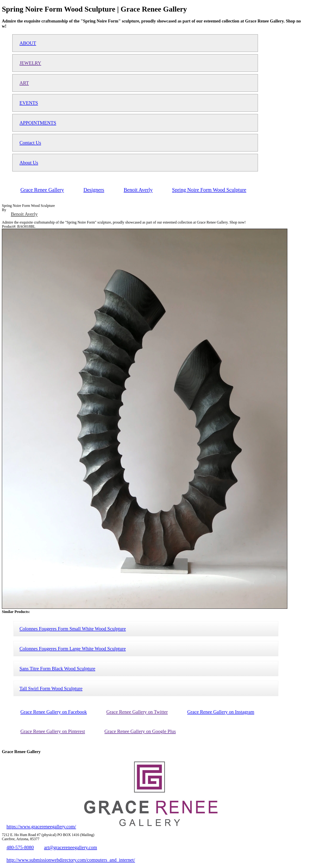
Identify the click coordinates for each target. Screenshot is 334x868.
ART (24, 83)
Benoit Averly (24, 214)
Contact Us (30, 143)
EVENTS (29, 103)
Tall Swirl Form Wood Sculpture (51, 688)
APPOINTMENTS (38, 123)
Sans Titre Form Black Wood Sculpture (57, 668)
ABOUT (28, 43)
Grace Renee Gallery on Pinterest (53, 731)
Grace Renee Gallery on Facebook (54, 712)
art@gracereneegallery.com (71, 847)
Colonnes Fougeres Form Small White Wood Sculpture (73, 629)
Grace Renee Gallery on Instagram (221, 712)
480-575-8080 (20, 847)
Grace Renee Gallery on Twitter (137, 712)
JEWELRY (30, 63)
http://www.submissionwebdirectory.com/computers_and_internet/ (71, 860)
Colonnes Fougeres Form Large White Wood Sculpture (73, 649)
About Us (29, 163)
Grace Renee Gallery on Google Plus (140, 731)
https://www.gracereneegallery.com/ (41, 826)
